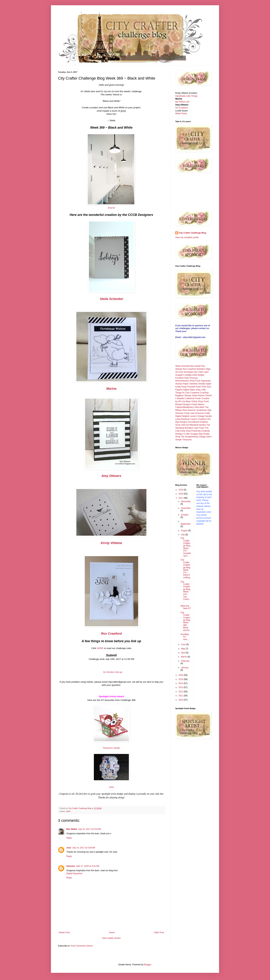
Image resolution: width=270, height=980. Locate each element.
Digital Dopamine (74, 873)
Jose (111, 787)
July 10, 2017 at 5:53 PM (90, 829)
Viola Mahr (199, 407)
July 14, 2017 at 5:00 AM (84, 848)
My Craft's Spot (201, 372)
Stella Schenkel (183, 366)
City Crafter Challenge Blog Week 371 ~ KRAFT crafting (185, 569)
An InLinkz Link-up (113, 672)
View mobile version (111, 938)
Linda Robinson (183, 419)
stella (68, 811)
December (186, 501)
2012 (181, 692)
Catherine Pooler (193, 398)
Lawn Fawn (199, 428)
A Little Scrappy (191, 434)
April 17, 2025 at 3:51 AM (88, 866)
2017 (181, 498)
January (185, 668)
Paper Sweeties (190, 384)
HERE (100, 648)
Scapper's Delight (184, 375)
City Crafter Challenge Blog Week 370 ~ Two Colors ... (185, 592)
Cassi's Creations (199, 419)
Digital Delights (182, 416)
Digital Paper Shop (192, 390)
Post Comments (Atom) (82, 946)
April (183, 653)
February (185, 661)
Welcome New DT (186, 607)
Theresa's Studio (111, 748)
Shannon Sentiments (197, 410)
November (186, 508)
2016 (181, 675)
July (183, 535)
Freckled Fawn (182, 378)
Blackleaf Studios (198, 425)
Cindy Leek (189, 413)
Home (112, 933)
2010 (181, 700)
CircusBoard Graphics (198, 422)
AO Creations (182, 108)
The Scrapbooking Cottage (193, 437)
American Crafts (203, 413)
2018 (181, 494)
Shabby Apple (205, 384)
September (186, 524)
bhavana (71, 866)
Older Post (159, 933)
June (184, 644)
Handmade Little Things (186, 96)
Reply (69, 838)
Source (111, 208)
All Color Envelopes (184, 372)
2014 (181, 683)
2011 (181, 696)
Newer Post (64, 933)
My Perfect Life (182, 102)
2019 (181, 490)
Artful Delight (198, 375)
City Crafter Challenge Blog (192, 233)
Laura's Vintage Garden (201, 416)
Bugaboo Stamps (183, 395)
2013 (181, 687)
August (185, 531)
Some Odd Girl (182, 425)
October (185, 515)
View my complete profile (187, 237)
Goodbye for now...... (185, 637)
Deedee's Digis (203, 369)
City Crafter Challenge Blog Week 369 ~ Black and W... (186, 621)
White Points (181, 114)
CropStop (204, 393)
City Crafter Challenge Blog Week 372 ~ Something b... (186, 547)
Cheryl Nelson (198, 404)
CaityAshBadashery (184, 407)
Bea (192, 366)
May (183, 649)
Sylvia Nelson (198, 395)
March (184, 657)
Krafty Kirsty (181, 387)
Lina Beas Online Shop (192, 401)
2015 (181, 679)
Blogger (148, 965)
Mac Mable (72, 829)
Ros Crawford (189, 369)
